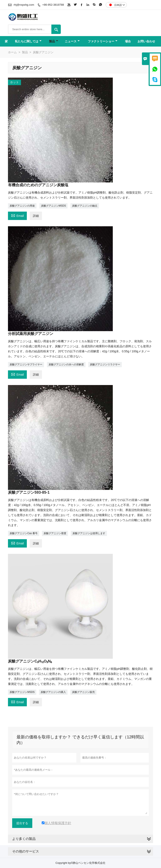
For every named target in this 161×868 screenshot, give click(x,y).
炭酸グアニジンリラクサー (105, 364)
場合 (128, 41)
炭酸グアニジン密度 (55, 533)
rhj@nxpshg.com (24, 5)
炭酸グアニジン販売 (83, 692)
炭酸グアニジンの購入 (53, 692)
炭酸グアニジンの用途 (22, 206)
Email (17, 215)
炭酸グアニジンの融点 (85, 206)
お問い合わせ (146, 41)
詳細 (36, 216)
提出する (22, 823)
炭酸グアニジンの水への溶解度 (66, 364)
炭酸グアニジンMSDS (54, 206)
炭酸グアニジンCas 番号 (24, 533)
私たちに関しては (28, 41)
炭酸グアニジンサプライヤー (26, 364)
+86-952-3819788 (53, 5)
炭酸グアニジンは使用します (89, 533)
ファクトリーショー (103, 41)
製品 (54, 41)
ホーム (12, 52)
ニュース (72, 41)
